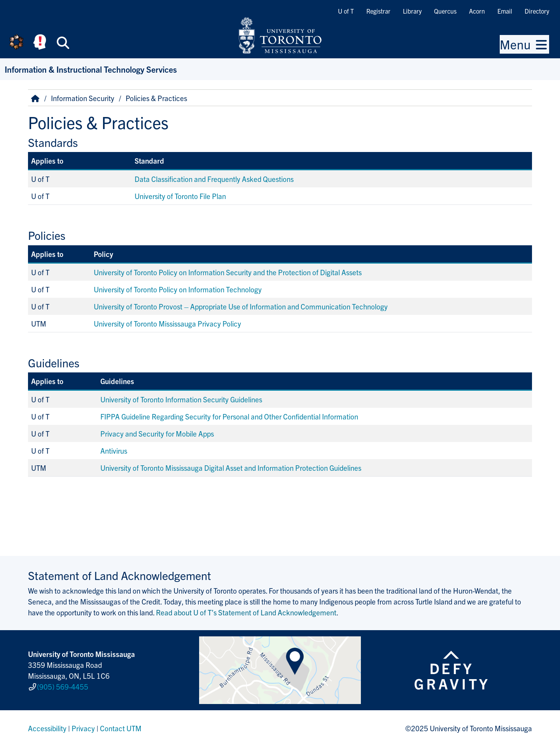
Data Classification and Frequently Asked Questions (214, 179)
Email (505, 11)
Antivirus (114, 451)
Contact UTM (121, 728)
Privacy (83, 728)
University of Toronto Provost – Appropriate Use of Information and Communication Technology (241, 306)
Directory (537, 11)
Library (412, 11)
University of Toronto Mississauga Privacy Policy (167, 323)
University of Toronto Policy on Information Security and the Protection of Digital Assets (228, 272)
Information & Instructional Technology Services (91, 69)
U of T (346, 11)
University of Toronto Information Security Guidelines (181, 399)
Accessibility (47, 728)
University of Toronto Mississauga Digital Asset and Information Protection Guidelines (231, 468)
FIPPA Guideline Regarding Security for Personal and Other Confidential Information (229, 416)
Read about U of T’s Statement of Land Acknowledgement (246, 612)
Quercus (445, 11)
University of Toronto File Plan (180, 196)
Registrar (378, 11)
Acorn (477, 11)
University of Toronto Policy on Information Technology (178, 289)
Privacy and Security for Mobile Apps (158, 433)
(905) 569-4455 (63, 687)
